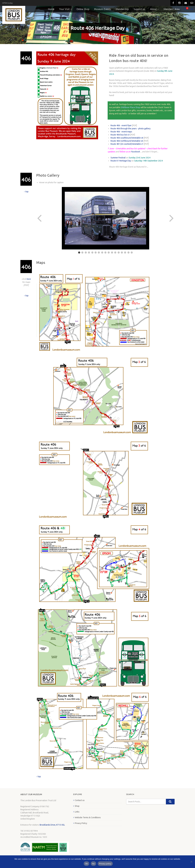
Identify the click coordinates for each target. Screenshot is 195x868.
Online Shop (83, 9)
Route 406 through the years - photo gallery (131, 129)
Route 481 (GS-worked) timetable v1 (127, 144)
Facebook (135, 152)
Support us (139, 9)
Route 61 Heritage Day (121, 161)
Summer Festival (118, 158)
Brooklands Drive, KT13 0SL (52, 825)
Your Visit (64, 9)
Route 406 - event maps (121, 132)
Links (77, 812)
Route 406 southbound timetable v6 (127, 138)
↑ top (26, 192)
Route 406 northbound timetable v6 (127, 141)
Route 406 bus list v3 (120, 135)
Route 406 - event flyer (121, 125)
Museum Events (102, 9)
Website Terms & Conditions (88, 817)
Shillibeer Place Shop (130, 107)
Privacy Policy (81, 823)
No (93, 864)
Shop (77, 806)
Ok (86, 864)
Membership (122, 9)
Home (51, 9)
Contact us (80, 800)
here (29, 279)
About (153, 9)
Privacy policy (105, 864)
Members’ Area (172, 9)
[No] (191, 862)
